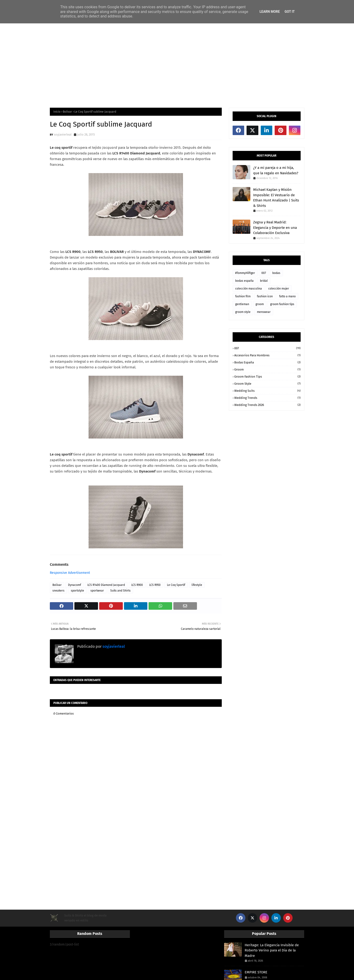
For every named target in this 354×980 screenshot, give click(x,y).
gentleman (242, 304)
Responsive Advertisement (70, 573)
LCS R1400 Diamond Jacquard (106, 585)
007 (264, 273)
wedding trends (267, 398)
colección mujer (279, 289)
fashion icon (265, 296)
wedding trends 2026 (267, 405)
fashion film (243, 296)
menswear (264, 312)
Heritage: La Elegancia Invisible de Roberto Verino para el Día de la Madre (272, 950)
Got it (290, 12)
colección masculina (249, 289)
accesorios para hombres (267, 355)
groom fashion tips (282, 304)
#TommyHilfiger (245, 273)
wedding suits (267, 391)
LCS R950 (155, 585)
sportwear (97, 591)
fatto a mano (287, 296)
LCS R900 (137, 585)
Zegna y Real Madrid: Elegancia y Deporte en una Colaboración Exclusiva (275, 228)
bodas (276, 273)
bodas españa (244, 281)
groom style (243, 312)
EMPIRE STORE (256, 972)
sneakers (58, 591)
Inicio (57, 112)
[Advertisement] (177, 65)
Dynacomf (75, 585)
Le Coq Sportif (176, 585)
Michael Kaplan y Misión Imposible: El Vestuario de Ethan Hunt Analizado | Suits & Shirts (276, 198)
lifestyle (197, 585)
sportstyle (77, 591)
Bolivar (67, 112)
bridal (264, 281)
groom (260, 304)
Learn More (270, 12)
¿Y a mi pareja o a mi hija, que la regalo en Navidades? (276, 170)
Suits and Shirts (120, 591)
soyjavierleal (63, 134)
